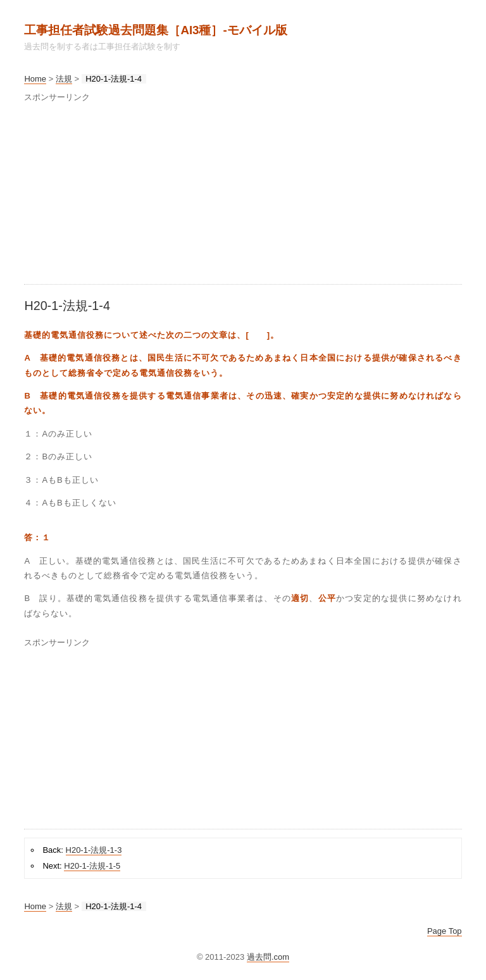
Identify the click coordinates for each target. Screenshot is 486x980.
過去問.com (268, 957)
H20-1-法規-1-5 (92, 866)
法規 (64, 79)
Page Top (445, 931)
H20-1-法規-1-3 (94, 850)
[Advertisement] (243, 195)
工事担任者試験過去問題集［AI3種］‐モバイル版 (155, 30)
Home (35, 79)
